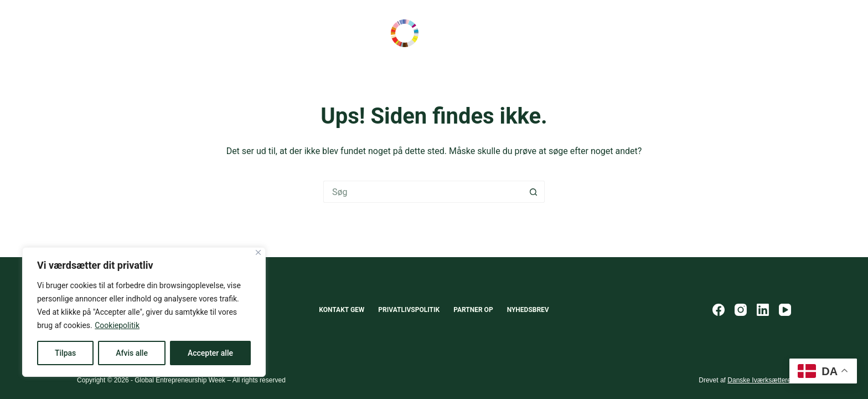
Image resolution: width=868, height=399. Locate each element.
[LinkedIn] (763, 310)
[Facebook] (719, 310)
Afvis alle (132, 353)
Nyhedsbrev (528, 310)
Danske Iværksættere (759, 380)
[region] (144, 312)
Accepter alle (210, 353)
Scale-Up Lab (183, 33)
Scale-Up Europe (108, 33)
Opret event (752, 33)
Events (240, 33)
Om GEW (296, 33)
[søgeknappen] (534, 192)
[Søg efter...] (423, 192)
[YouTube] (785, 310)
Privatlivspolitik (409, 310)
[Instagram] (741, 310)
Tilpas (65, 353)
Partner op (473, 310)
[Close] (258, 252)
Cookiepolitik (117, 325)
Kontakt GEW (342, 310)
